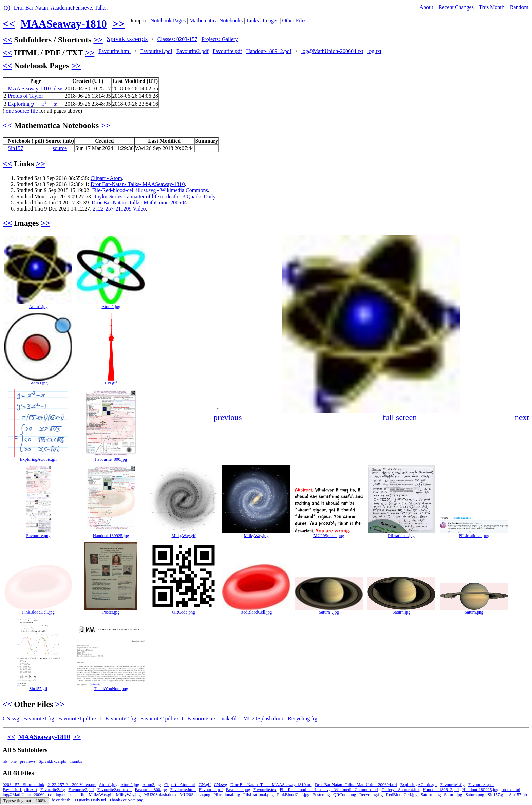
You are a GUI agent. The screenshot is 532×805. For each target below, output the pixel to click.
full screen (400, 417)
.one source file (21, 111)
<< (9, 24)
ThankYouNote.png (111, 689)
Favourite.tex (202, 719)
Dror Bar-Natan (31, 8)
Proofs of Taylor (25, 96)
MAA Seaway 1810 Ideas (36, 88)
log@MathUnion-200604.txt (332, 51)
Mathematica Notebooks (216, 21)
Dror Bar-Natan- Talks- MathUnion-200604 (139, 203)
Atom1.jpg (38, 307)
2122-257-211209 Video (119, 209)
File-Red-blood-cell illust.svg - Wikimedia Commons (150, 190)
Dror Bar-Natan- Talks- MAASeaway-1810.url (271, 785)
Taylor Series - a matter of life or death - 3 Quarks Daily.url (54, 800)
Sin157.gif (38, 689)
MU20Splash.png (329, 536)
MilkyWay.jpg (256, 536)
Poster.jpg (111, 612)
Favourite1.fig (39, 719)
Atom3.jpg (38, 383)
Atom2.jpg (111, 307)
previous (228, 417)
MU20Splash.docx (264, 719)
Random (519, 7)
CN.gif (111, 383)
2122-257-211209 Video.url (72, 785)
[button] (523, 241)
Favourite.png (38, 536)
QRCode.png (183, 612)
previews (28, 761)
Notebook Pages (168, 21)
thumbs (76, 761)
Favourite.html (115, 51)
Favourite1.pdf (156, 51)
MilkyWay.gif (183, 536)
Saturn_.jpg (329, 612)
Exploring (33, 104)
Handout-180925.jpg (111, 536)
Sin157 (15, 148)
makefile (230, 719)
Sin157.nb (518, 795)
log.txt (374, 51)
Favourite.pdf (227, 51)
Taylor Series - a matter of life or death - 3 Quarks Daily (155, 196)
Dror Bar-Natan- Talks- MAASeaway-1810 (138, 184)
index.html (511, 790)
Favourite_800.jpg (111, 459)
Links (252, 21)
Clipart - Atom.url (180, 785)
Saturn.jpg (402, 612)
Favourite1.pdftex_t (80, 719)
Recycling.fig (302, 719)
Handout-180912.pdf (269, 51)
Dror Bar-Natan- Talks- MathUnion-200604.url (356, 785)
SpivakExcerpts (127, 39)
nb (5, 761)
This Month (492, 7)
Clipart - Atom (106, 178)
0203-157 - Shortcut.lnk (24, 785)
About (426, 7)
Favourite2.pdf (193, 51)
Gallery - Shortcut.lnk (401, 790)
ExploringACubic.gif (38, 459)
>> (118, 24)
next (522, 417)
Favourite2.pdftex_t (162, 719)
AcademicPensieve (71, 8)
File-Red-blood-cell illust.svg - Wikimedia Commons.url (329, 790)
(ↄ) (7, 8)
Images (270, 21)
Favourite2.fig (121, 719)
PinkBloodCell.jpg (38, 612)
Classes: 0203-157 (177, 39)
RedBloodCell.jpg (256, 612)
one (13, 761)
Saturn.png (474, 612)
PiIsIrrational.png (474, 536)
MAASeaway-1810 (63, 24)
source (60, 148)
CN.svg (11, 719)
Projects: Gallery (220, 39)
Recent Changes (456, 7)
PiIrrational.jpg (401, 536)
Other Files (294, 21)
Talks (100, 8)
